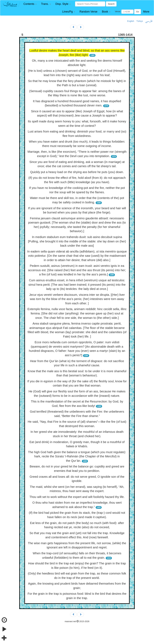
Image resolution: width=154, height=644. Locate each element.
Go (138, 12)
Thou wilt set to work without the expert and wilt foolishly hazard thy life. (77, 497)
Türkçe (140, 21)
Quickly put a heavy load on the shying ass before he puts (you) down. (77, 172)
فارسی (149, 21)
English (131, 21)
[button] (30, 4)
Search (111, 4)
